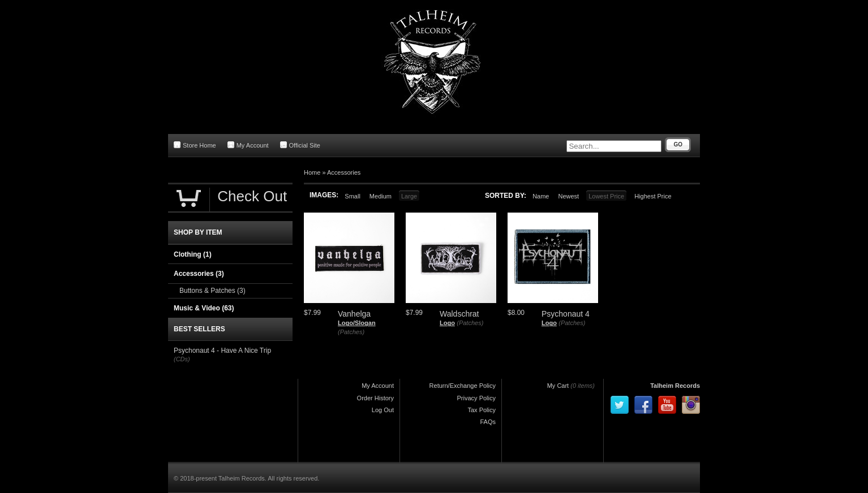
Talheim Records (675, 386)
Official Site (300, 145)
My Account (248, 145)
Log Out (383, 410)
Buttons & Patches (212, 291)
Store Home (195, 145)
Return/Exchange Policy (463, 386)
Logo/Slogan (357, 323)
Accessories (344, 172)
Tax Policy (482, 410)
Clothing (193, 254)
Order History (375, 398)
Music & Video (204, 308)
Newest (568, 196)
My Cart (558, 386)
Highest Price (653, 196)
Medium (381, 196)
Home (312, 172)
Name (541, 196)
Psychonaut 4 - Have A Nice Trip (222, 351)
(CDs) (182, 359)
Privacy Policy (476, 398)
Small (353, 196)
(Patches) (351, 332)
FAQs (488, 422)
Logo (447, 323)
